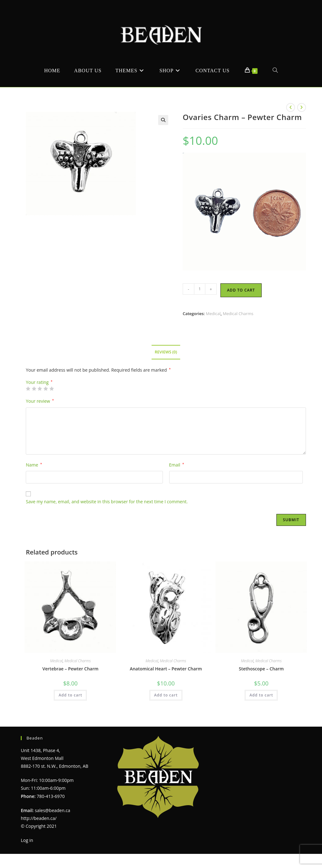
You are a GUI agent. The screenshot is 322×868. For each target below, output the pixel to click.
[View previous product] (291, 107)
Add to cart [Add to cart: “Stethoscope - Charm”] (261, 695)
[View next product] (302, 107)
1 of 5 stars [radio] (28, 389)
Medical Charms (238, 314)
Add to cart (241, 290)
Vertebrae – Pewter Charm (70, 669)
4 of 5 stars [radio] (46, 389)
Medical (213, 314)
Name (34, 465)
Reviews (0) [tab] (166, 352)
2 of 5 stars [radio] (34, 389)
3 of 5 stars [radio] (40, 389)
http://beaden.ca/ (39, 818)
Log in (27, 840)
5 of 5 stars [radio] (52, 389)
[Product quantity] (200, 289)
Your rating (39, 382)
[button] (163, 120)
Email (177, 465)
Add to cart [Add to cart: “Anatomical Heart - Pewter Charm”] (166, 695)
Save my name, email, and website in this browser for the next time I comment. (107, 502)
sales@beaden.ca (53, 810)
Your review (40, 401)
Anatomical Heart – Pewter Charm (166, 669)
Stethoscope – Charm (261, 669)
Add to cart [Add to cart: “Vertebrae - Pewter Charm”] (70, 695)
